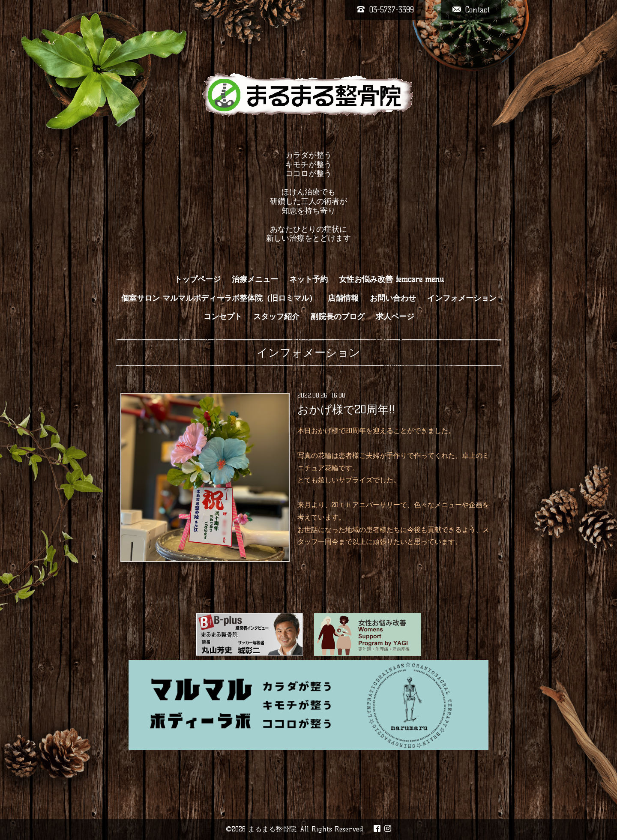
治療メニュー (255, 279)
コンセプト (223, 317)
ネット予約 (308, 279)
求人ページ (395, 317)
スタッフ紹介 (276, 317)
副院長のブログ (338, 317)
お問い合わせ (393, 298)
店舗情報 (343, 298)
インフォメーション (462, 298)
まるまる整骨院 (272, 829)
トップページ (198, 279)
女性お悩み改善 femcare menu (391, 279)
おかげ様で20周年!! (346, 410)
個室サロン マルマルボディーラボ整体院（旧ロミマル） (219, 298)
